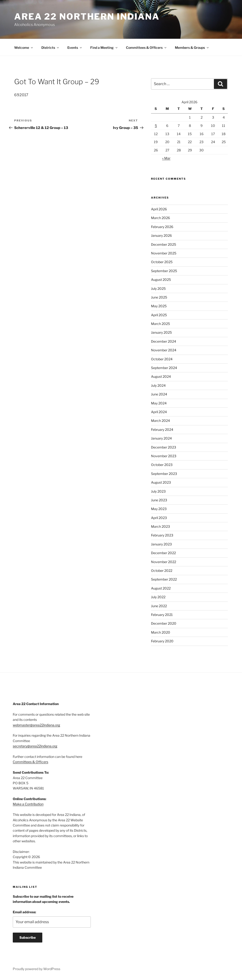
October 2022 (162, 571)
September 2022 (164, 579)
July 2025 (158, 289)
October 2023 (162, 465)
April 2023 (159, 518)
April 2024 (159, 412)
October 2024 (162, 359)
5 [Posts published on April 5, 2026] (156, 126)
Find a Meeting (104, 48)
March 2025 (160, 324)
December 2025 (164, 244)
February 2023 (162, 535)
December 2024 (164, 341)
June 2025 (159, 297)
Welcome (24, 48)
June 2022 (159, 606)
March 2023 (160, 526)
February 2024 (162, 430)
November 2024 (164, 350)
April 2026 (159, 209)
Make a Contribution (28, 804)
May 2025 (159, 306)
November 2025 (164, 253)
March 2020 (161, 632)
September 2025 (164, 271)
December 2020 (164, 623)
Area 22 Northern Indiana (87, 17)
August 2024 (161, 376)
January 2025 (161, 332)
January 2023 (161, 544)
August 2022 (161, 588)
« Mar (166, 158)
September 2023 (164, 474)
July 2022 (158, 597)
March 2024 (160, 421)
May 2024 (159, 403)
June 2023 (159, 500)
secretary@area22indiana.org (35, 746)
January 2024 (161, 438)
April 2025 (159, 315)
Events (75, 48)
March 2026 (160, 218)
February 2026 (162, 227)
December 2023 (164, 447)
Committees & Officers (147, 48)
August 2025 (161, 280)
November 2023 (164, 456)
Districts (50, 48)
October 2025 (162, 262)
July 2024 (158, 385)
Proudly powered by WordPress (37, 969)
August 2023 (161, 482)
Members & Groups (192, 48)
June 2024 (159, 394)
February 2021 (162, 615)
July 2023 (158, 491)
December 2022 (163, 553)
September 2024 (164, 368)
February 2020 (162, 641)
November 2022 (164, 562)
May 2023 (159, 509)
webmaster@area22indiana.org (36, 725)
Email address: (24, 912)
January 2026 (161, 235)
